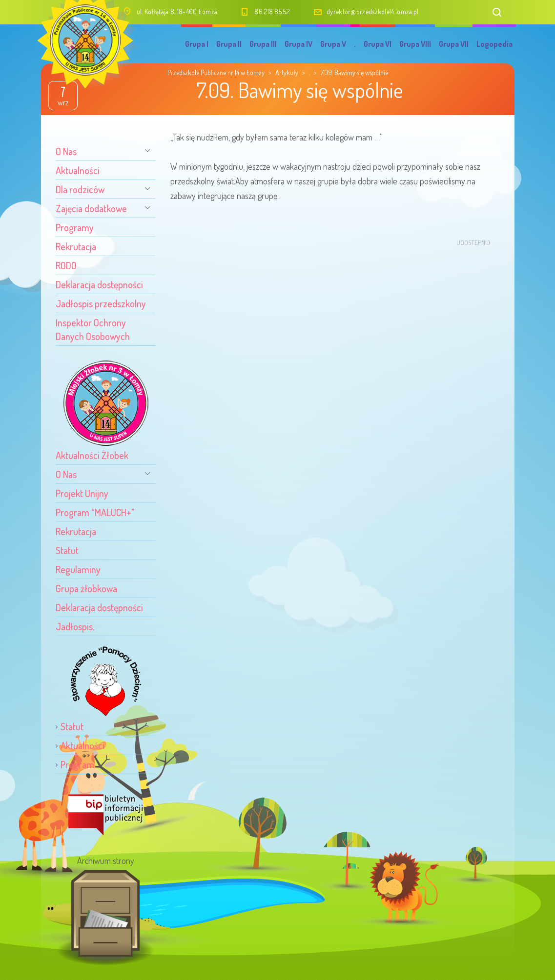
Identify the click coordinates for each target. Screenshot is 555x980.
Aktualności (78, 170)
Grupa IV (298, 44)
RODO (66, 265)
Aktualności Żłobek (92, 455)
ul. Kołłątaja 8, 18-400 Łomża (177, 11)
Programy (75, 227)
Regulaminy (78, 569)
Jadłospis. (75, 626)
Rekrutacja (76, 246)
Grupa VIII (415, 44)
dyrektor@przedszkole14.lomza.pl (372, 11)
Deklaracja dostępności (99, 284)
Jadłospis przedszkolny (101, 303)
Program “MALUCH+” (95, 512)
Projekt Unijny (82, 493)
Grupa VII (454, 44)
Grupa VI (378, 44)
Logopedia (494, 44)
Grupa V (333, 44)
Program (77, 764)
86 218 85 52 (272, 11)
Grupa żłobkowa (86, 588)
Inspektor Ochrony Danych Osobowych (93, 329)
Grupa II (229, 44)
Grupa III (263, 44)
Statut (67, 550)
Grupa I (197, 44)
